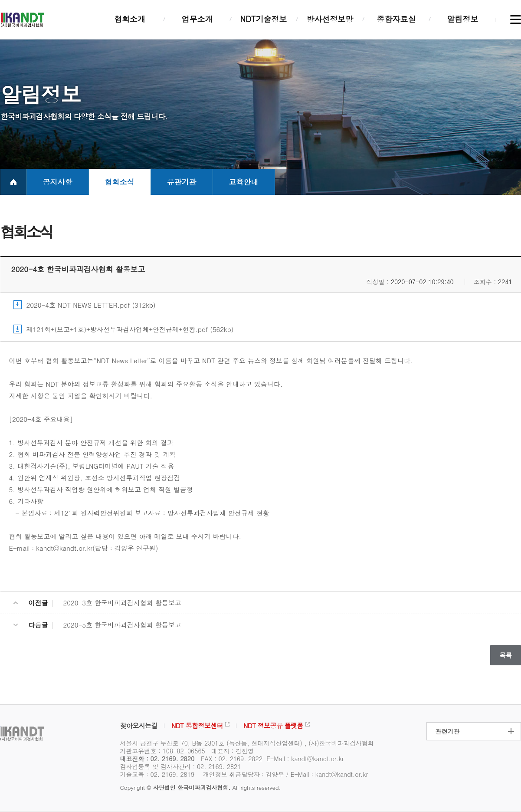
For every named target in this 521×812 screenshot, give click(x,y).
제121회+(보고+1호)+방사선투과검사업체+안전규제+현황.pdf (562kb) (130, 329)
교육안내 (244, 182)
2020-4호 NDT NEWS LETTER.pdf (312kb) (91, 305)
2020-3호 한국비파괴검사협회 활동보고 (123, 603)
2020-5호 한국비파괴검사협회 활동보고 (123, 625)
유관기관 (182, 182)
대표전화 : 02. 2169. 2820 (157, 759)
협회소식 (120, 182)
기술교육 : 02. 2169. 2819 (157, 774)
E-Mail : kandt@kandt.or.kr (305, 759)
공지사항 (58, 182)
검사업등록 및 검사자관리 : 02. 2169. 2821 (181, 766)
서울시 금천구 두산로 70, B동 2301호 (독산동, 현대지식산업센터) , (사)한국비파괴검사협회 (247, 743)
